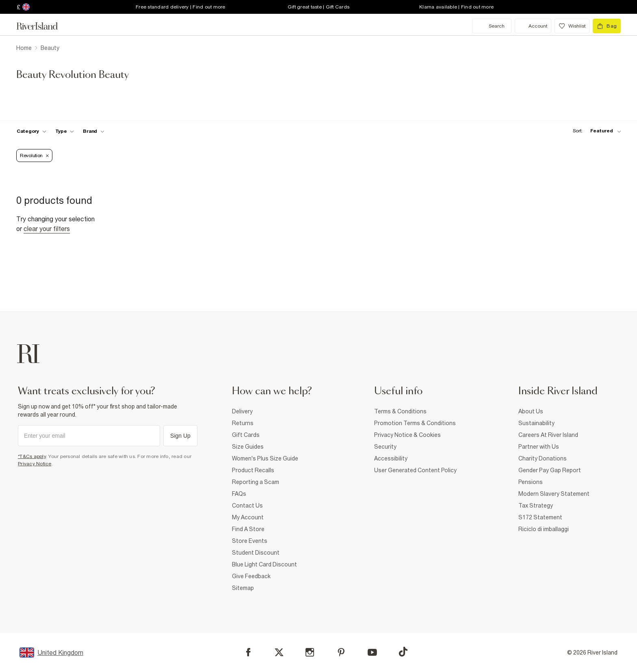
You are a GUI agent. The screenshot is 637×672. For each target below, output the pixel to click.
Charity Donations (543, 458)
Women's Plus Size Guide (265, 458)
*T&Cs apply (32, 456)
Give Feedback (251, 576)
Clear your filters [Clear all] (47, 229)
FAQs (239, 494)
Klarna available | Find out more (456, 7)
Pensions (531, 482)
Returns (243, 423)
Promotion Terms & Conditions (415, 423)
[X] (279, 653)
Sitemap (243, 588)
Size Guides (248, 447)
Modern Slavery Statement (554, 494)
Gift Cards (246, 435)
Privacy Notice (35, 464)
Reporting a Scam (256, 482)
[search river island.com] (492, 26)
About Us (531, 411)
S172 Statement (540, 517)
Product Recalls (253, 470)
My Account (248, 517)
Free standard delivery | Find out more (181, 7)
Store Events (250, 541)
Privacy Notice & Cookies (407, 435)
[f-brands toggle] (94, 131)
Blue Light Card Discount (264, 564)
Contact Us (247, 506)
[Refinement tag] (34, 156)
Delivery (242, 411)
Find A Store (248, 529)
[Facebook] (248, 652)
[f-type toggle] (65, 131)
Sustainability (536, 423)
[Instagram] (310, 652)
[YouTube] (372, 652)
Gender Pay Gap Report (550, 470)
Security (385, 447)
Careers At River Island (548, 435)
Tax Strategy (536, 506)
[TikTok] (403, 652)
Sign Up (180, 436)
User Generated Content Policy (415, 470)
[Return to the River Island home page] (43, 26)
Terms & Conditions (400, 411)
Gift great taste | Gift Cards (318, 7)
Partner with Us (539, 447)
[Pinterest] (341, 652)
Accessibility (391, 458)
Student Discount (256, 553)
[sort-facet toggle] (595, 131)
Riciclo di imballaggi (544, 529)
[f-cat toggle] (31, 131)
